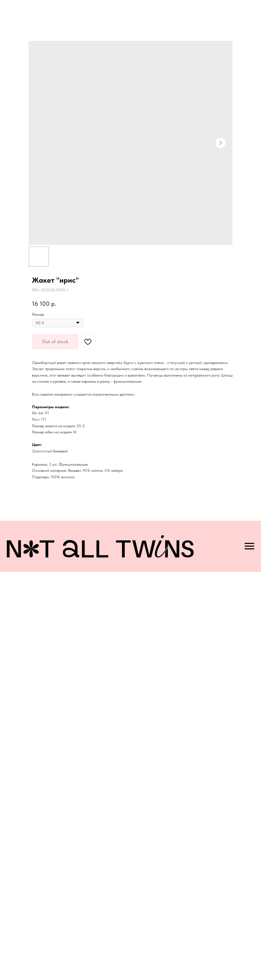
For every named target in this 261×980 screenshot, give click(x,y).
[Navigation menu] (249, 546)
